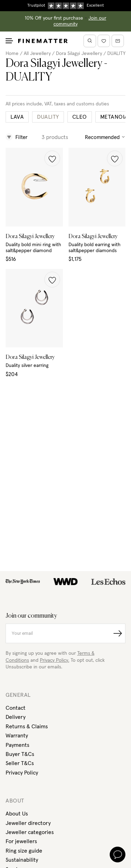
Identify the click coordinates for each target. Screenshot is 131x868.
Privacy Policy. (54, 660)
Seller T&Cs (20, 763)
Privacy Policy (22, 773)
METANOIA (114, 117)
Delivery (16, 717)
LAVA (17, 117)
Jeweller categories (30, 832)
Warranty (17, 736)
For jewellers (21, 841)
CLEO (80, 117)
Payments (17, 745)
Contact (16, 708)
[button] (52, 158)
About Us (17, 814)
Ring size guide (24, 851)
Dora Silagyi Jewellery (79, 54)
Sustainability (22, 860)
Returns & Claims (27, 727)
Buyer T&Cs (20, 754)
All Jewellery (37, 54)
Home (12, 54)
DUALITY (116, 54)
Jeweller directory (28, 823)
